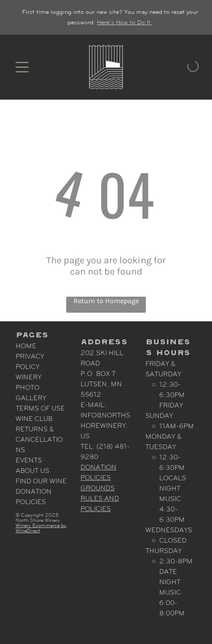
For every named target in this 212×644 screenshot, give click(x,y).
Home (26, 346)
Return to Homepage (106, 301)
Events (29, 460)
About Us (32, 471)
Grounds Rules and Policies (100, 498)
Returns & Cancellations (39, 439)
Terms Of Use (40, 408)
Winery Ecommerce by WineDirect (41, 528)
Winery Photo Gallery (31, 387)
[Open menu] (22, 67)
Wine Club (34, 419)
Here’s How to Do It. (125, 22)
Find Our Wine (41, 481)
